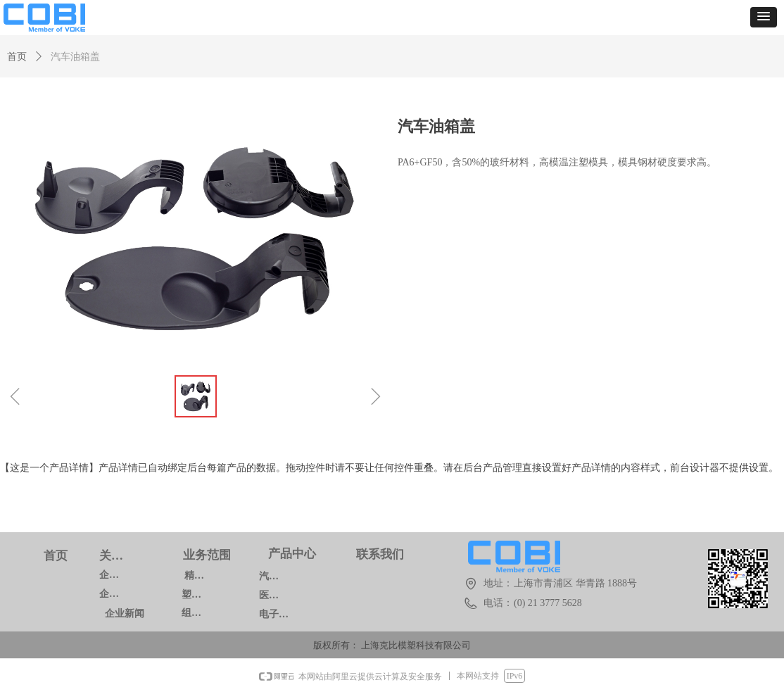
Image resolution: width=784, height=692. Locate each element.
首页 (17, 57)
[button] (764, 17)
